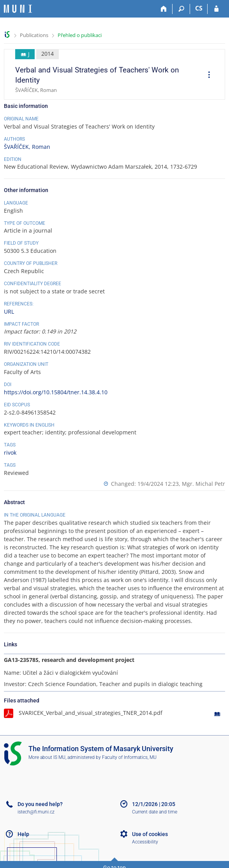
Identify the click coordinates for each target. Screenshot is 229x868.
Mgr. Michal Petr (203, 484)
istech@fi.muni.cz (36, 812)
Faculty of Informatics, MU (129, 757)
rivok (10, 453)
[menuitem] (206, 76)
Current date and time (155, 812)
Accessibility (145, 842)
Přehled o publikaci (80, 35)
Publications (34, 35)
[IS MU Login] (216, 9)
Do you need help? (40, 804)
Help (23, 834)
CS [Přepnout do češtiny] (199, 8)
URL (9, 311)
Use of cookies (150, 834)
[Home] (164, 9)
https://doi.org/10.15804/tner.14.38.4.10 (56, 392)
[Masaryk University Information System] (18, 9)
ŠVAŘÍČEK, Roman (27, 147)
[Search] (181, 9)
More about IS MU (47, 757)
